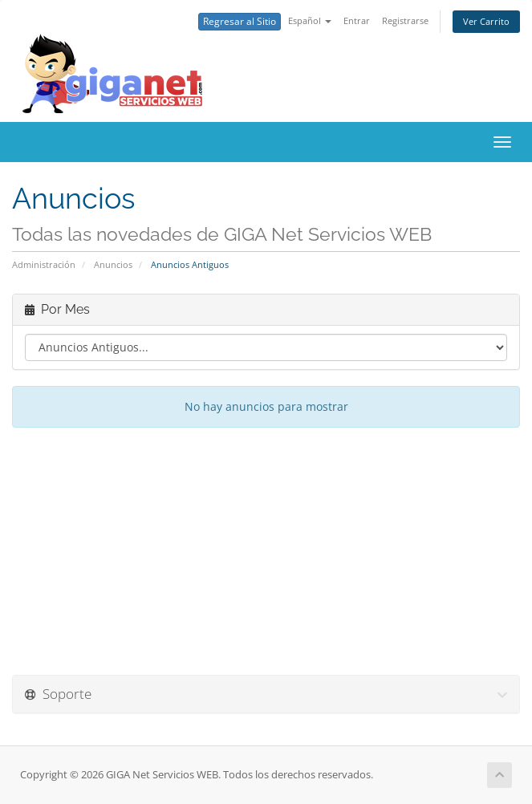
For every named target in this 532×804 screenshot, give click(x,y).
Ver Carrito (486, 21)
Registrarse (405, 20)
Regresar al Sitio (240, 21)
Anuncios (113, 264)
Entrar (357, 20)
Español (310, 20)
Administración (44, 264)
